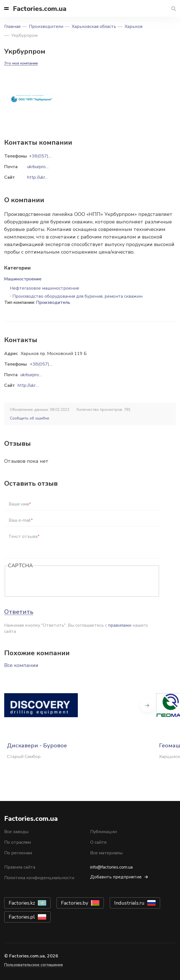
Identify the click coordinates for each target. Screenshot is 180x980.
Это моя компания (21, 63)
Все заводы (16, 832)
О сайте (98, 842)
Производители (46, 27)
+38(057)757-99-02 (51, 364)
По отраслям (17, 842)
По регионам (18, 853)
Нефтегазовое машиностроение (45, 288)
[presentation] (51, 581)
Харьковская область (94, 27)
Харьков (134, 27)
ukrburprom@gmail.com (43, 375)
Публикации (103, 832)
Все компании (21, 665)
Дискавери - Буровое (37, 746)
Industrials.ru (129, 903)
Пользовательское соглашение (34, 965)
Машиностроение (23, 279)
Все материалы (106, 853)
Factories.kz (22, 903)
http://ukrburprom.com (39, 385)
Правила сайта (20, 867)
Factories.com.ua (40, 9)
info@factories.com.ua (111, 867)
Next (147, 705)
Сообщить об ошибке (30, 418)
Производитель (53, 302)
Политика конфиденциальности (39, 878)
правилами (120, 625)
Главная (12, 27)
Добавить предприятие (116, 877)
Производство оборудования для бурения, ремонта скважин (77, 296)
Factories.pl (22, 917)
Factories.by (75, 903)
